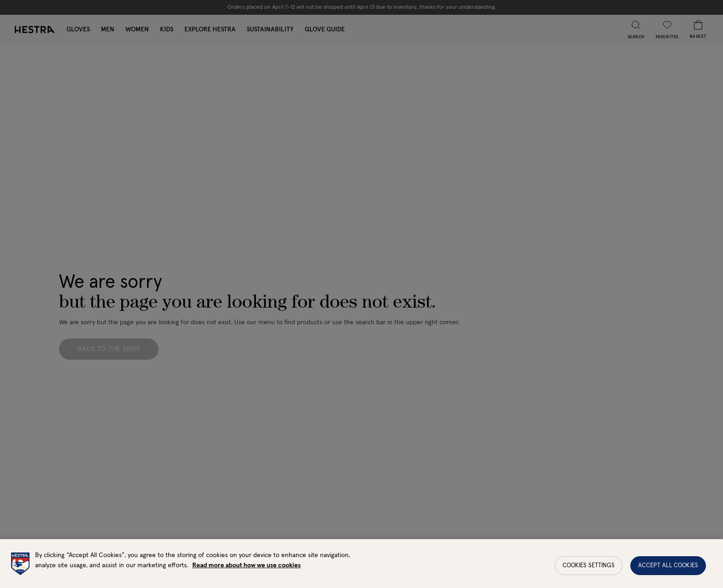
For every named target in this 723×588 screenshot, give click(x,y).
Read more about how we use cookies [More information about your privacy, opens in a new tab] (246, 570)
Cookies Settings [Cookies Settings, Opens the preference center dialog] (589, 570)
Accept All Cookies (668, 570)
